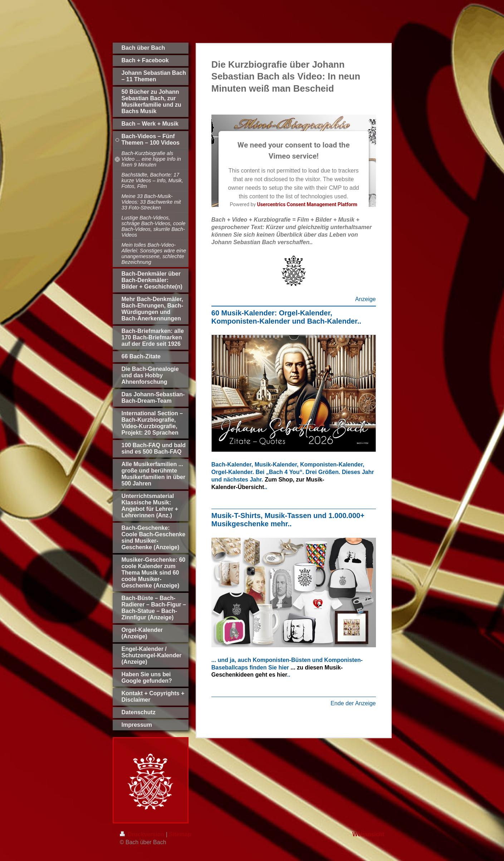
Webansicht (368, 834)
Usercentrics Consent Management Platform (307, 204)
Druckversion (143, 834)
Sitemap (180, 834)
